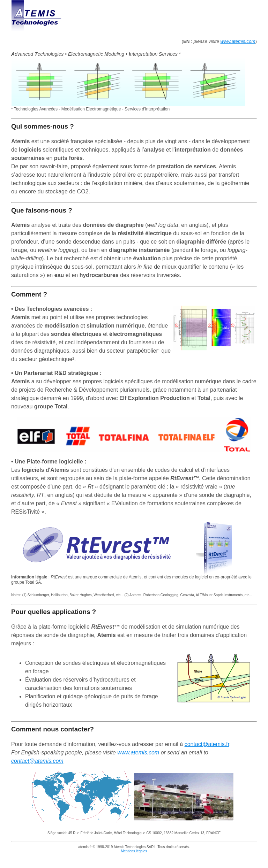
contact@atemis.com (37, 761)
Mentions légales (134, 851)
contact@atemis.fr (207, 744)
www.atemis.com (238, 41)
